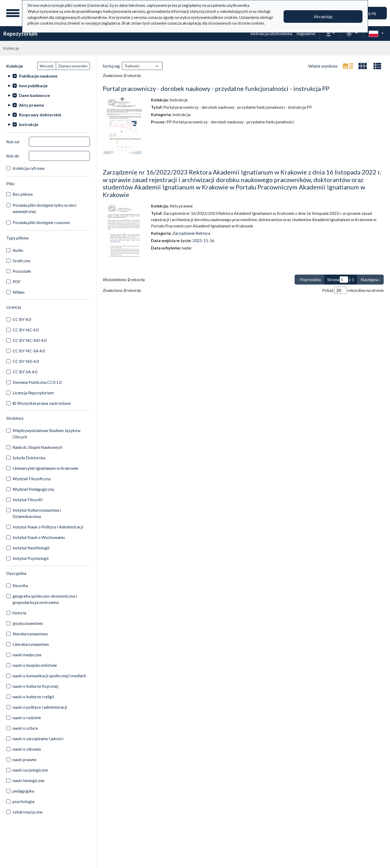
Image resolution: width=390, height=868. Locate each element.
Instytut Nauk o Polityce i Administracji (48, 527)
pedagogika (23, 791)
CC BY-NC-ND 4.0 (29, 340)
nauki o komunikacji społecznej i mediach (49, 676)
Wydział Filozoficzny (32, 479)
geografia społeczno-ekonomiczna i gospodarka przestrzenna (45, 599)
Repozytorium (20, 34)
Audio (18, 250)
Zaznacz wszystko (73, 66)
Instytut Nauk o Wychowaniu (39, 537)
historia (19, 613)
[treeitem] (48, 76)
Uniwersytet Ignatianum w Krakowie (45, 468)
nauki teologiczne (28, 780)
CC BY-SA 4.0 (25, 372)
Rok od (13, 142)
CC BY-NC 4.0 (26, 330)
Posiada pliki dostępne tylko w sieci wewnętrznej (44, 208)
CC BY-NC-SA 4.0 (29, 351)
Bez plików (23, 194)
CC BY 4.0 (22, 319)
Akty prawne (31, 105)
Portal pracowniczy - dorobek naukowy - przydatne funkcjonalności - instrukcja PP (216, 88)
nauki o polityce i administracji (40, 707)
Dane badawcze (34, 95)
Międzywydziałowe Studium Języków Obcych (47, 433)
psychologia (23, 801)
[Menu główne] (13, 13)
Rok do (13, 156)
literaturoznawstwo (30, 634)
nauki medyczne (27, 655)
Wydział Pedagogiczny (33, 489)
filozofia (20, 585)
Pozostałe (22, 271)
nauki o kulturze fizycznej (35, 686)
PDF (17, 282)
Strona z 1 (341, 280)
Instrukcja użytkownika (271, 33)
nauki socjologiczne (30, 770)
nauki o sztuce (25, 728)
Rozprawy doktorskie (40, 115)
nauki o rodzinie (27, 717)
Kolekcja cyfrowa (28, 168)
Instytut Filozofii (28, 499)
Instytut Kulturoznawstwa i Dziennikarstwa (37, 513)
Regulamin (306, 33)
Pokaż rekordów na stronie (353, 290)
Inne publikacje (33, 86)
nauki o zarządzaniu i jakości (38, 738)
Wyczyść (47, 66)
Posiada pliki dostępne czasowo (41, 222)
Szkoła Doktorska (29, 458)
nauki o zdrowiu (27, 749)
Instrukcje (29, 124)
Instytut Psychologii (31, 558)
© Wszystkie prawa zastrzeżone (42, 403)
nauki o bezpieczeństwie (35, 665)
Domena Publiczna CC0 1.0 (37, 382)
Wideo (19, 292)
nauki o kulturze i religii (33, 697)
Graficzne (21, 261)
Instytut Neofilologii (31, 548)
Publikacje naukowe (38, 76)
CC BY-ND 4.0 (26, 361)
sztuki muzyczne (28, 812)
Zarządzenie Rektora (191, 233)
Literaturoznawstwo (31, 644)
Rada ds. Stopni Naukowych (37, 447)
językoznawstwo (28, 623)
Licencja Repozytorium (33, 393)
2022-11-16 (203, 240)
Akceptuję (323, 16)
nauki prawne (25, 759)
